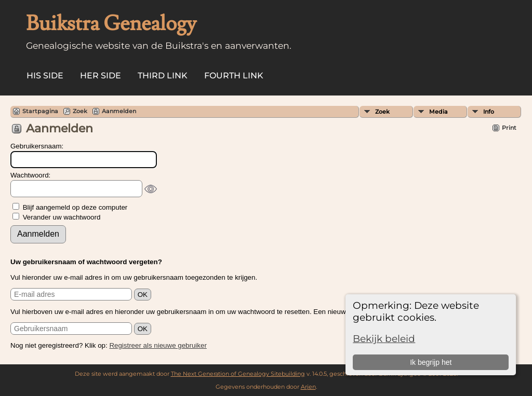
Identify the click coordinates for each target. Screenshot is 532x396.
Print (509, 128)
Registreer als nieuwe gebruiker (158, 345)
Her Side (101, 76)
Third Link (163, 76)
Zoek (382, 112)
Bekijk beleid (384, 339)
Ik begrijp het (431, 362)
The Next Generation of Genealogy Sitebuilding (238, 374)
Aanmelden (119, 111)
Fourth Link (234, 76)
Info (489, 112)
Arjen (308, 387)
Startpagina (40, 111)
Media (438, 112)
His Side (45, 76)
